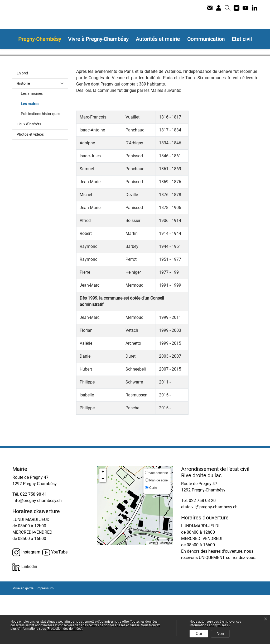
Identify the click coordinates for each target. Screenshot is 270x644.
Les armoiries (32, 143)
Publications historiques (40, 163)
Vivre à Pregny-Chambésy (98, 39)
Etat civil (242, 39)
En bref (22, 122)
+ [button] (103, 521)
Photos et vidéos (30, 183)
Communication (206, 39)
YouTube (55, 602)
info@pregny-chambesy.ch (37, 550)
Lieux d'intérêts (29, 173)
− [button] (103, 528)
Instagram (26, 602)
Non (220, 634)
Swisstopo (165, 592)
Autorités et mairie (158, 39)
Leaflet (152, 592)
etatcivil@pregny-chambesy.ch (209, 556)
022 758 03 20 (202, 550)
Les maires (41, 152)
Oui (199, 634)
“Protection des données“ (64, 629)
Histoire (23, 132)
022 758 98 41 (33, 543)
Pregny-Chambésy (40, 39)
